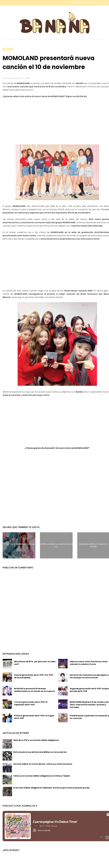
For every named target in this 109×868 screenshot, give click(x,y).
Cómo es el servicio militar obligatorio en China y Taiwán (42, 776)
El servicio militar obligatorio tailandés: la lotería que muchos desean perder (52, 788)
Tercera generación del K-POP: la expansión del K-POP (31, 703)
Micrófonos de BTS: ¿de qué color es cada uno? (35, 663)
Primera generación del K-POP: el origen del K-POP (34, 717)
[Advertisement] (54, 123)
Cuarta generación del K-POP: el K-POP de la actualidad (34, 676)
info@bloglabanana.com (82, 3)
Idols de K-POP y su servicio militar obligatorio (36, 740)
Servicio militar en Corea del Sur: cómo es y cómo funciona (43, 764)
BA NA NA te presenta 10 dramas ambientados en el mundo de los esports (35, 690)
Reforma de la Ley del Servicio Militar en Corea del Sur (40, 752)
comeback (8, 49)
